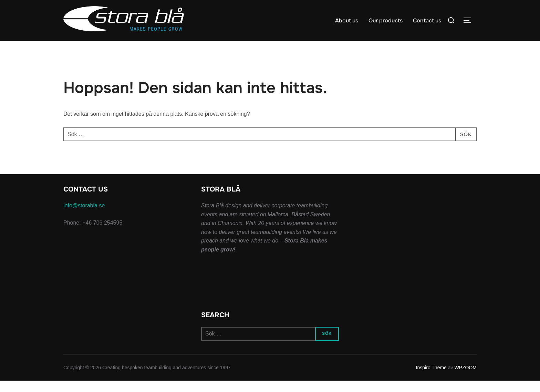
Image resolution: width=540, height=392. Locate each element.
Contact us (427, 20)
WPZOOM (465, 379)
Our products (386, 20)
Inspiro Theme (431, 379)
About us (347, 20)
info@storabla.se (84, 217)
